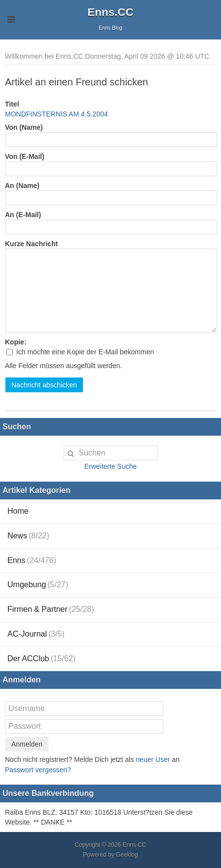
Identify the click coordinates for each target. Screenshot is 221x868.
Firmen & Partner (51, 609)
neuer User (153, 759)
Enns (32, 560)
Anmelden (27, 744)
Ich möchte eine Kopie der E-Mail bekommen (80, 352)
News (28, 536)
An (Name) (22, 186)
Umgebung (38, 585)
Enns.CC (110, 12)
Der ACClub (41, 659)
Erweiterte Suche (111, 466)
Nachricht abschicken (44, 385)
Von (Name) (24, 127)
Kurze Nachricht (31, 244)
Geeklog (127, 855)
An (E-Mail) (23, 215)
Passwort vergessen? (38, 770)
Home (18, 511)
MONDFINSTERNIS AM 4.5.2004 (56, 114)
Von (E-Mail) (25, 156)
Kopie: (16, 342)
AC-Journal (36, 634)
